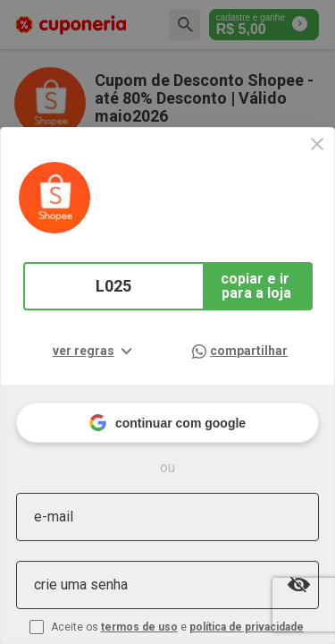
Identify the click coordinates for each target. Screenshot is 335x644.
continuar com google (167, 423)
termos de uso (139, 627)
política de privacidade (247, 627)
